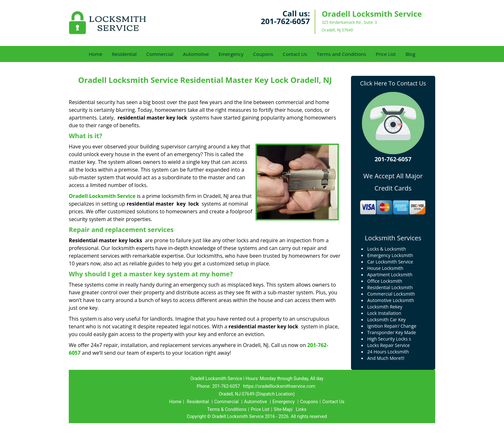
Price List (386, 54)
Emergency (231, 54)
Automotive (196, 54)
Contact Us (295, 54)
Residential (124, 54)
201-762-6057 (285, 21)
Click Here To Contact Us (393, 83)
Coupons (263, 54)
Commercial (160, 54)
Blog (410, 54)
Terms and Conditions (341, 54)
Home (95, 54)
